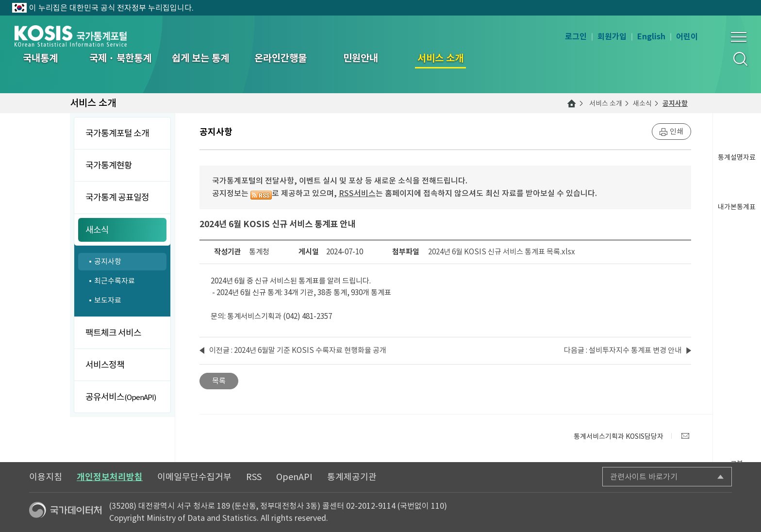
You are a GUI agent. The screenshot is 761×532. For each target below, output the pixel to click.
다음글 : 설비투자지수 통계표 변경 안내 (623, 350)
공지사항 (675, 103)
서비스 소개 (606, 103)
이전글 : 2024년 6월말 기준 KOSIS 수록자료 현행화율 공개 (298, 350)
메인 (572, 103)
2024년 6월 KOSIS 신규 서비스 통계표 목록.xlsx (502, 252)
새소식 (642, 103)
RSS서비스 (357, 193)
